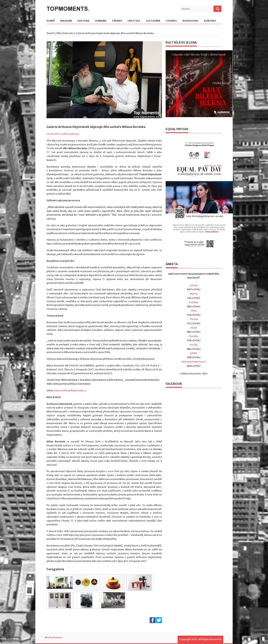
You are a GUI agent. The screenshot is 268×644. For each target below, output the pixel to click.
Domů (51, 21)
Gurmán (101, 21)
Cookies (171, 21)
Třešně (194, 319)
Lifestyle (134, 21)
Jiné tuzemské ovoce (194, 362)
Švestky (194, 336)
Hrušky (194, 345)
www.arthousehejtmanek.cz (70, 391)
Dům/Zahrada (65, 33)
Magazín (66, 21)
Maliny (194, 294)
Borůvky (194, 302)
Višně (194, 328)
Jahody (194, 285)
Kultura (83, 21)
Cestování (153, 21)
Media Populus (53, 637)
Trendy (117, 21)
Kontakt (210, 21)
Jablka (194, 353)
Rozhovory (190, 21)
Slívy (194, 311)
